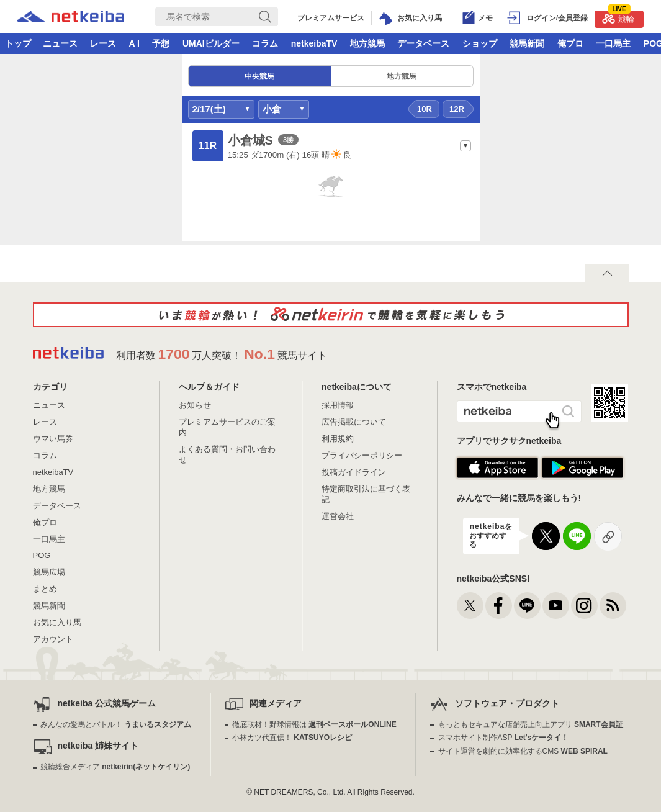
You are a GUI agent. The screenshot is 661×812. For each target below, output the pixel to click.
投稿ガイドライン (354, 472)
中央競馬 (259, 76)
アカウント (53, 639)
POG (42, 555)
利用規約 (338, 439)
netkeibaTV (314, 43)
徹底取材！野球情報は (314, 724)
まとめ (45, 589)
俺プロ (570, 43)
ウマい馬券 (53, 439)
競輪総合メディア (115, 767)
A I (134, 43)
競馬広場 (49, 572)
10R (425, 109)
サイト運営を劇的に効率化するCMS (523, 751)
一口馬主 (613, 43)
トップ (18, 43)
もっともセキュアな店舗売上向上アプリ (531, 724)
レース (103, 43)
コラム (265, 43)
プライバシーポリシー (362, 455)
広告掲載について (354, 422)
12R (457, 109)
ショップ (480, 43)
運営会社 (338, 516)
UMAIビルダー (211, 43)
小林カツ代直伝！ (292, 738)
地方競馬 (367, 43)
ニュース (60, 43)
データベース (423, 43)
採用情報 (338, 405)
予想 (161, 43)
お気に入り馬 (57, 622)
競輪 (618, 17)
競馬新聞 (527, 43)
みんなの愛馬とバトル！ (116, 724)
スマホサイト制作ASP (504, 738)
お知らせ (195, 405)
